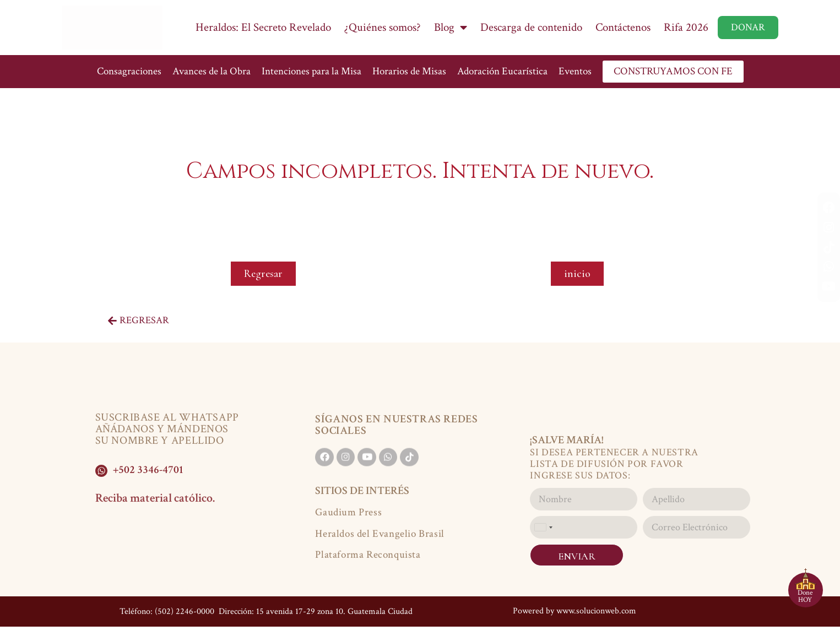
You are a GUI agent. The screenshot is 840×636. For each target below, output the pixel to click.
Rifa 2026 (686, 27)
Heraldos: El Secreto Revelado (263, 27)
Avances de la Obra (212, 71)
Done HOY (805, 596)
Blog (451, 28)
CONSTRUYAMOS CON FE (673, 71)
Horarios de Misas (409, 71)
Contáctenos (623, 27)
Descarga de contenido (531, 27)
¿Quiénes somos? (383, 27)
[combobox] (543, 527)
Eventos (575, 71)
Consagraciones (129, 71)
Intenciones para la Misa (311, 71)
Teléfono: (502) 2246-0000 (167, 609)
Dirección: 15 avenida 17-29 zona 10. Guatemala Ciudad (315, 609)
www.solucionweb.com (596, 609)
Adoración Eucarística (502, 71)
